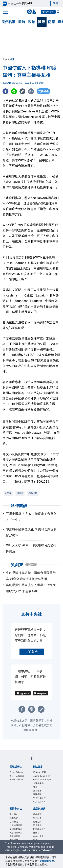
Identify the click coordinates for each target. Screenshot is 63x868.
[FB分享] (5, 91)
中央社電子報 (40, 798)
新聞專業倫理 (16, 829)
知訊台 (36, 833)
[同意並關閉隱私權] (61, 857)
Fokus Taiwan (16, 780)
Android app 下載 (42, 776)
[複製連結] (23, 91)
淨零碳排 (37, 791)
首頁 (5, 59)
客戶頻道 (37, 818)
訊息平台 (37, 825)
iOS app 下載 (40, 772)
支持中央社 (48, 12)
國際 (42, 22)
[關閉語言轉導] (61, 843)
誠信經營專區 (16, 833)
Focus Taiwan (16, 772)
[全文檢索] (59, 12)
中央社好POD (40, 802)
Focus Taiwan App (42, 780)
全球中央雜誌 (40, 783)
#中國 (8, 493)
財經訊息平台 (40, 829)
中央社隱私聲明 (46, 861)
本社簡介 (14, 814)
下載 (55, 3)
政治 (32, 22)
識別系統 (14, 818)
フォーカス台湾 (17, 776)
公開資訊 (14, 822)
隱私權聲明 (15, 836)
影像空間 (37, 822)
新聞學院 (37, 794)
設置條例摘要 (16, 825)
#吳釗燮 (33, 493)
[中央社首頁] (32, 12)
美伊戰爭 (8, 22)
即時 (22, 22)
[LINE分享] (14, 91)
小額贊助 (32, 651)
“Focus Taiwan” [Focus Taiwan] (42, 850)
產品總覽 (37, 814)
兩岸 (51, 22)
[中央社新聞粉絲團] (32, 759)
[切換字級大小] (31, 91)
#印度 (20, 493)
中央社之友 (39, 836)
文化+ (36, 787)
